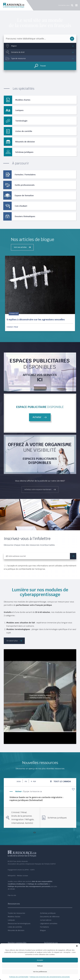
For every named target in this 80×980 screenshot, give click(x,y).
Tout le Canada (62, 781)
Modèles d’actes (14, 917)
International (18, 823)
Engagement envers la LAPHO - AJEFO (21, 870)
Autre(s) (29, 823)
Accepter (40, 960)
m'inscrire (74, 556)
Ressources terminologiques (19, 924)
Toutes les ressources (16, 913)
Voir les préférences (40, 972)
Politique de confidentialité (19, 977)
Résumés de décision (16, 930)
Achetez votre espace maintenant (38, 489)
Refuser (40, 966)
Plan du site (12, 895)
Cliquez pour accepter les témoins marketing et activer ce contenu (40, 697)
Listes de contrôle (15, 927)
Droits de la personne (22, 816)
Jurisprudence (46, 920)
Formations (44, 927)
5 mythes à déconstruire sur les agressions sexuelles (36, 320)
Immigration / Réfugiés (23, 819)
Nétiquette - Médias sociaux (18, 876)
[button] (77, 946)
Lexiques (11, 920)
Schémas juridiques (57, 818)
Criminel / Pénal (12, 327)
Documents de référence (50, 917)
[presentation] (34, 833)
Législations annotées (49, 924)
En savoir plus (12, 641)
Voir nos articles (20, 247)
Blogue (43, 930)
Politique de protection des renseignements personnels (50, 977)
